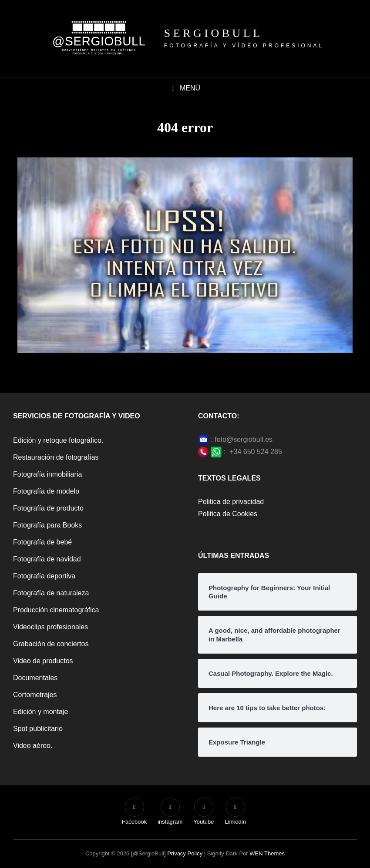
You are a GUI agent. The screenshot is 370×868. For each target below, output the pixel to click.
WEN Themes (267, 853)
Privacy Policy (185, 853)
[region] (257, 795)
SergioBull (214, 33)
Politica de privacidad (231, 502)
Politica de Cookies (228, 514)
